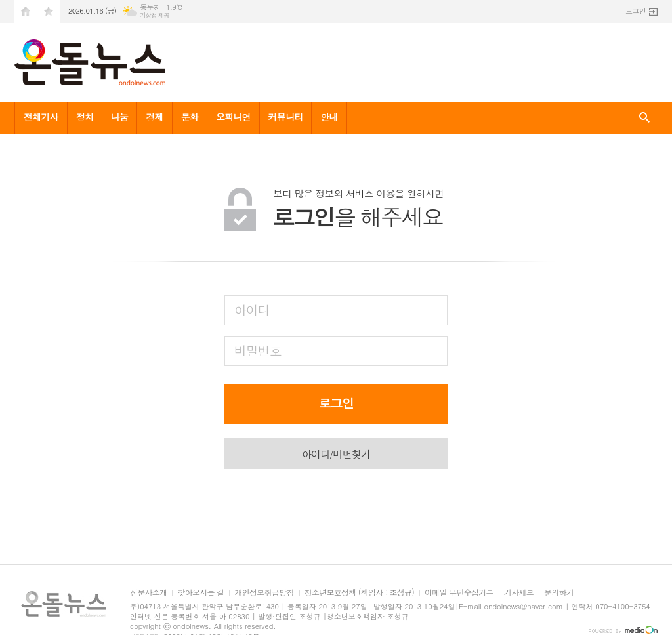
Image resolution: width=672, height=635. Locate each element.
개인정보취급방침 (264, 593)
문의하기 (559, 593)
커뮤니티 (286, 117)
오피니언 (233, 117)
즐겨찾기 (49, 11)
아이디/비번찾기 (336, 454)
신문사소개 (148, 593)
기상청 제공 (155, 15)
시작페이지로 (26, 11)
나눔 (119, 117)
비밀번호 (258, 350)
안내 (329, 117)
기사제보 (519, 593)
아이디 (252, 309)
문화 (190, 117)
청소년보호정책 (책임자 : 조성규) (359, 593)
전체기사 (41, 117)
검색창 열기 (644, 118)
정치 (85, 117)
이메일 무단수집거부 (459, 593)
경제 (154, 117)
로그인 (636, 11)
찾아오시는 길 (200, 593)
